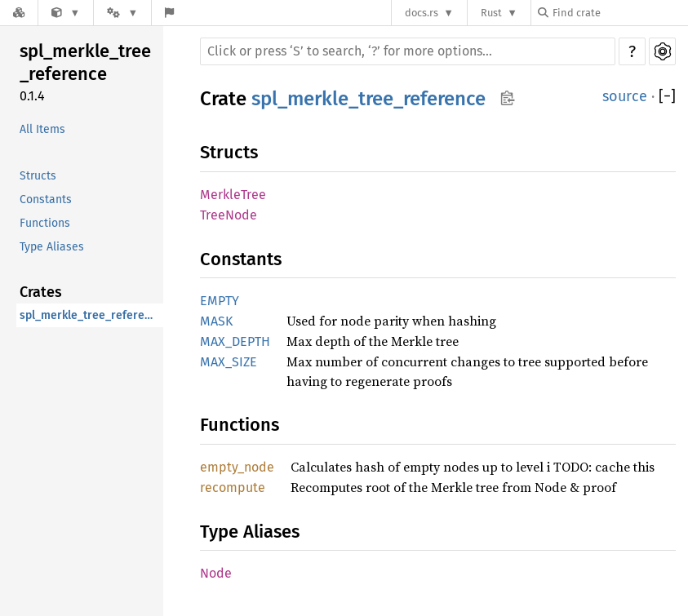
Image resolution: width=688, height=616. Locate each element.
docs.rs (422, 13)
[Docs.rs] (19, 13)
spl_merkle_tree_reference (85, 62)
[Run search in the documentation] (408, 51)
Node (216, 573)
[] (667, 97)
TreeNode (229, 215)
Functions (45, 223)
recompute (233, 487)
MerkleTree (233, 195)
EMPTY (220, 301)
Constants (46, 199)
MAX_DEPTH (235, 341)
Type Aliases (52, 247)
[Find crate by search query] (619, 13)
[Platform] (122, 13)
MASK (216, 321)
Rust (491, 13)
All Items (42, 129)
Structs (38, 176)
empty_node (237, 467)
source (625, 96)
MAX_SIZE (229, 362)
